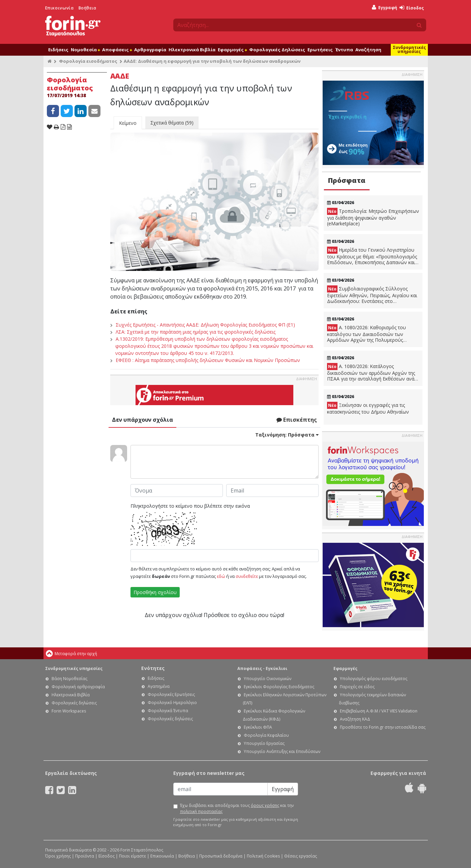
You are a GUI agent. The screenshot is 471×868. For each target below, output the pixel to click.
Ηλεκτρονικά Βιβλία (192, 50)
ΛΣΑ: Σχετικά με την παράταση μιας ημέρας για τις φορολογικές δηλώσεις (196, 332)
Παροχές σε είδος (357, 687)
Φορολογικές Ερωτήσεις (171, 694)
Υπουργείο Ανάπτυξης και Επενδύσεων (282, 751)
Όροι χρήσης (58, 856)
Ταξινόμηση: (287, 435)
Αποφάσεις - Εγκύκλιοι (262, 668)
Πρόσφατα (347, 180)
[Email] (220, 789)
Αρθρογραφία (150, 50)
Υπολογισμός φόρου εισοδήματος (374, 679)
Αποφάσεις (117, 50)
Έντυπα (344, 50)
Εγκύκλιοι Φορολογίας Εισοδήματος (279, 687)
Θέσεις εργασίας (301, 856)
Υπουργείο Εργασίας (264, 743)
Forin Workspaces (69, 711)
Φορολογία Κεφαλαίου (266, 735)
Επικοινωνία (60, 8)
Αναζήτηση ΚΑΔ (355, 719)
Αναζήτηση (368, 50)
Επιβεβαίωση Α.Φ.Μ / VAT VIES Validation (379, 711)
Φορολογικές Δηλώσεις (277, 50)
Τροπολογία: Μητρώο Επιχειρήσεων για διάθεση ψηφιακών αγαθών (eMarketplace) (373, 217)
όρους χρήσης (265, 805)
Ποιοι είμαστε (133, 856)
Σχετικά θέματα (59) (172, 123)
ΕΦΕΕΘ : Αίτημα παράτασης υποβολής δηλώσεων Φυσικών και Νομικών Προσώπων (208, 360)
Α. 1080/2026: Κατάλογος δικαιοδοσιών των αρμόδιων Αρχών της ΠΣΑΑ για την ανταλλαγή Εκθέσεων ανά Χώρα (371, 372)
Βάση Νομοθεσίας (69, 679)
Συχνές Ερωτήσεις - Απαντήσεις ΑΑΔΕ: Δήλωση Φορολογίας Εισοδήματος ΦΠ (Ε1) (205, 325)
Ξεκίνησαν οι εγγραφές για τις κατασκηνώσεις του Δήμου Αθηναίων (368, 408)
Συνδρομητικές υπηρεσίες (409, 49)
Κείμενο (128, 123)
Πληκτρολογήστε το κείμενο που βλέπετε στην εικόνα (190, 506)
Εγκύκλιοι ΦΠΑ (258, 727)
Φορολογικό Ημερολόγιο (172, 703)
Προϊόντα (85, 856)
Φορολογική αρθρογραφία (78, 687)
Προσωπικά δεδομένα (221, 856)
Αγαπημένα (159, 686)
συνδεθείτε (247, 576)
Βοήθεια (87, 8)
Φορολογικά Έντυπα (168, 711)
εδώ (221, 576)
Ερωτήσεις (320, 50)
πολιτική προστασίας (201, 811)
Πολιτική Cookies (263, 856)
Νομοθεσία (85, 50)
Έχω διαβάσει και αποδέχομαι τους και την (237, 808)
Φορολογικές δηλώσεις (74, 703)
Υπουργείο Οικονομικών (268, 679)
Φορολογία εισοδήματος (88, 61)
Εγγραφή (385, 8)
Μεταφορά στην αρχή (76, 654)
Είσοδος (412, 8)
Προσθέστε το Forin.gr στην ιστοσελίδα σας (383, 727)
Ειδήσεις (58, 50)
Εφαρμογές (232, 50)
